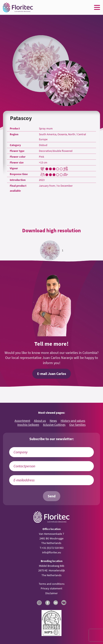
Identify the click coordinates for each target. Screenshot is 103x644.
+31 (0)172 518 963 (53, 548)
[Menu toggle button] (97, 7)
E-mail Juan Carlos (52, 374)
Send (52, 496)
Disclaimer (51, 593)
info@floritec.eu (52, 552)
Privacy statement (51, 588)
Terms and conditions (52, 584)
